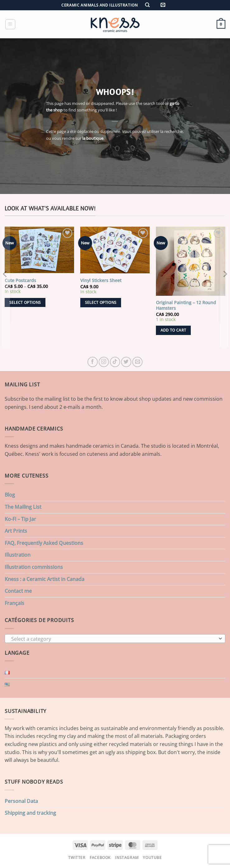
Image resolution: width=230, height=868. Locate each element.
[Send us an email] (137, 362)
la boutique (93, 138)
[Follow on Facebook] (93, 362)
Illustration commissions (34, 567)
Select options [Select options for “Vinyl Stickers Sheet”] (101, 302)
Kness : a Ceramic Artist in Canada (45, 579)
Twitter (77, 858)
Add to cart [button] (174, 330)
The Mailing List (23, 507)
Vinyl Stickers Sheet (101, 281)
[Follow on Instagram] (104, 362)
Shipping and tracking (30, 813)
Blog (10, 495)
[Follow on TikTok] (115, 362)
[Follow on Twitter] (126, 362)
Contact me (18, 591)
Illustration (18, 555)
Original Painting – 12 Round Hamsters (186, 306)
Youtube (152, 858)
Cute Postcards (20, 281)
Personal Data (21, 801)
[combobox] (115, 639)
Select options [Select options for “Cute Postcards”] (25, 302)
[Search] (148, 5)
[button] (163, 5)
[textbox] (113, 639)
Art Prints (16, 531)
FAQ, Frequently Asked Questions (44, 543)
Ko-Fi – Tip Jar (20, 519)
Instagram (127, 858)
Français (14, 603)
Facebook (100, 858)
